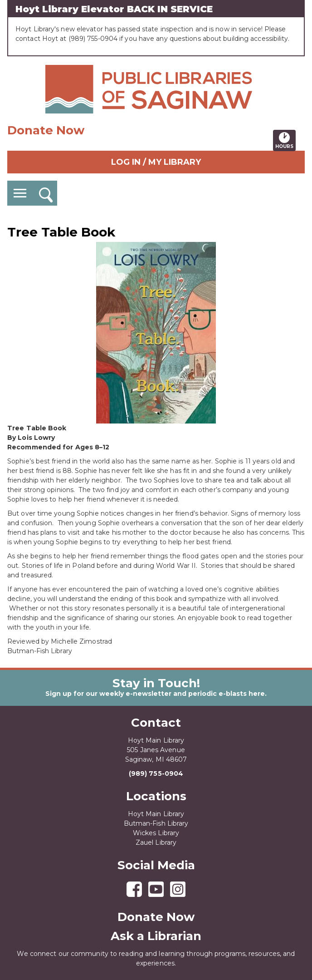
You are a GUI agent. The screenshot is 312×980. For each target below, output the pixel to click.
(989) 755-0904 (156, 773)
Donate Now (46, 130)
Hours (285, 140)
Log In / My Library (156, 162)
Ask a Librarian (156, 936)
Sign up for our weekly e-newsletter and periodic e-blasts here (155, 694)
